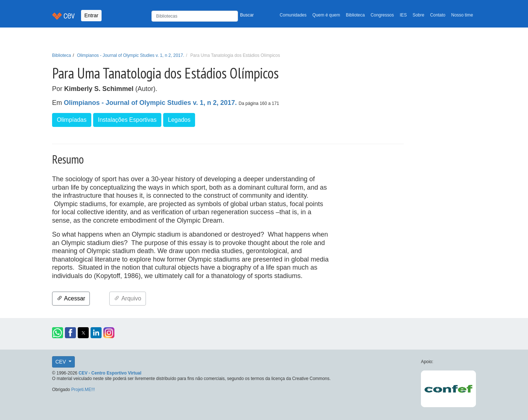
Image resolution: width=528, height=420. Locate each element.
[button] (58, 333)
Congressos (382, 15)
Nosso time (462, 15)
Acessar (71, 298)
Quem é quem (326, 15)
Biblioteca (355, 15)
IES (403, 15)
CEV (61, 362)
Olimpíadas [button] (72, 120)
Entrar (91, 15)
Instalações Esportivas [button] (127, 120)
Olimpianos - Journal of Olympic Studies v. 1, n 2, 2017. (131, 55)
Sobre (418, 15)
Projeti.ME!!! (83, 390)
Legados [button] (179, 120)
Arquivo (128, 298)
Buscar (247, 15)
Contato (438, 15)
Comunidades (293, 15)
